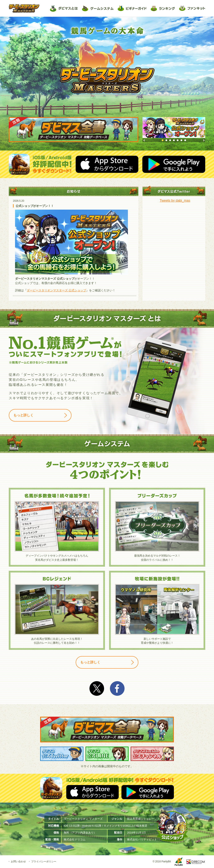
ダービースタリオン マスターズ (24, 8)
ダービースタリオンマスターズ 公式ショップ (56, 290)
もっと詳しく (23, 415)
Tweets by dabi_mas (175, 201)
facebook (117, 688)
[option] (174, 127)
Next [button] (204, 140)
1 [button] (163, 140)
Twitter (97, 688)
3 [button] (170, 140)
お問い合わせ (18, 862)
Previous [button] (145, 140)
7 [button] (185, 140)
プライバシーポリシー (44, 862)
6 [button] (181, 140)
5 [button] (178, 140)
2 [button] (166, 140)
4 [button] (174, 140)
